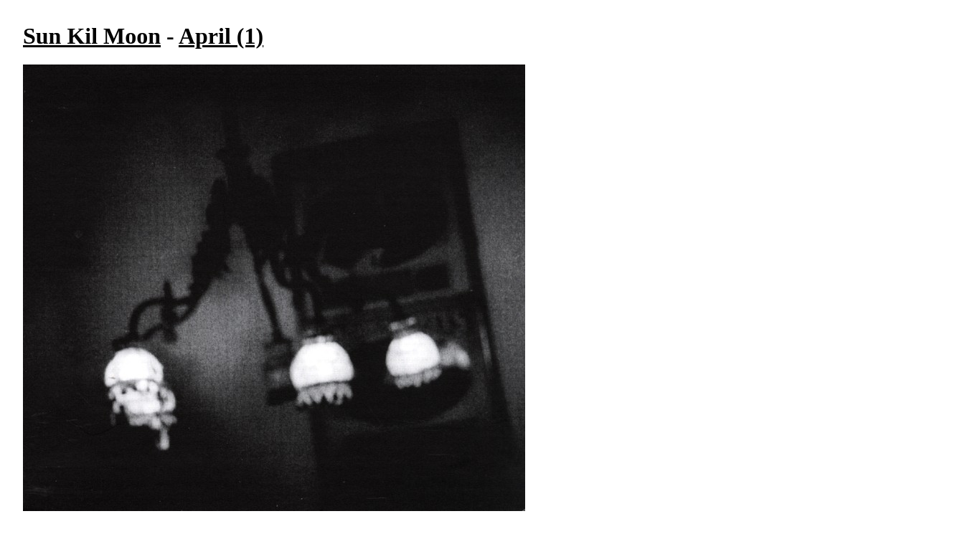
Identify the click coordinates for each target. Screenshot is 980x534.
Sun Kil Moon (92, 36)
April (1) (221, 36)
